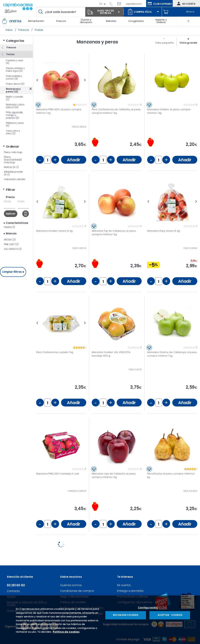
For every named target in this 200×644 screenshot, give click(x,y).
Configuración (148, 608)
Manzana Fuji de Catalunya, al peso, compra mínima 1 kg (114, 233)
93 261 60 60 (113, 4)
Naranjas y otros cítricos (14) (15, 106)
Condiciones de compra (77, 591)
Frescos (11, 47)
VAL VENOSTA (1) (13, 249)
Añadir (74, 160)
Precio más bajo (13, 152)
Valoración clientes (15, 179)
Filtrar (11, 190)
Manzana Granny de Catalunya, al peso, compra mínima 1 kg (172, 354)
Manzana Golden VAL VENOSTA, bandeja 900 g (111, 354)
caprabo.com (134, 4)
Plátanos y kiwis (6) (15, 124)
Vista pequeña (164, 43)
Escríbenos (120, 4)
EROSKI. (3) (10, 240)
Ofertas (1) (9, 227)
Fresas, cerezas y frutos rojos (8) (15, 70)
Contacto (13, 591)
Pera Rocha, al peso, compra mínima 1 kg (171, 475)
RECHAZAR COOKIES (126, 615)
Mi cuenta (185, 4)
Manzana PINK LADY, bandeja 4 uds (58, 474)
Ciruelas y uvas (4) (15, 62)
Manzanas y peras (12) (13, 90)
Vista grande (188, 43)
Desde (8, 201)
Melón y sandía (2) (14, 98)
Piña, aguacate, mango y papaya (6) (14, 115)
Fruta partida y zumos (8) (14, 77)
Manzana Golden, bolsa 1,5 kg (54, 231)
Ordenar (12, 147)
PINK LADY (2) (11, 244)
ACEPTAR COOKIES (170, 615)
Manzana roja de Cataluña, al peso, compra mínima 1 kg (114, 475)
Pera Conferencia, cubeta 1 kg (55, 352)
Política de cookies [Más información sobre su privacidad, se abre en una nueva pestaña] (66, 632)
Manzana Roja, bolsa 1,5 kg (164, 231)
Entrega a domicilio (130, 591)
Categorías (15, 41)
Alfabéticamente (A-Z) (13, 173)
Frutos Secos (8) (15, 84)
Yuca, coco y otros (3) (13, 132)
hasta (21, 201)
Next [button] (85, 80)
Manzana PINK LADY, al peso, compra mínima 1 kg (59, 111)
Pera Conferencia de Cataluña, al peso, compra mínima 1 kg (116, 111)
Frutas (10, 54)
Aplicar (11, 214)
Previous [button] (37, 80)
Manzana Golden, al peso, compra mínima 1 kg (169, 111)
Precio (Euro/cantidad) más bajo (13, 160)
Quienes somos (71, 585)
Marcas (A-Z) (11, 167)
